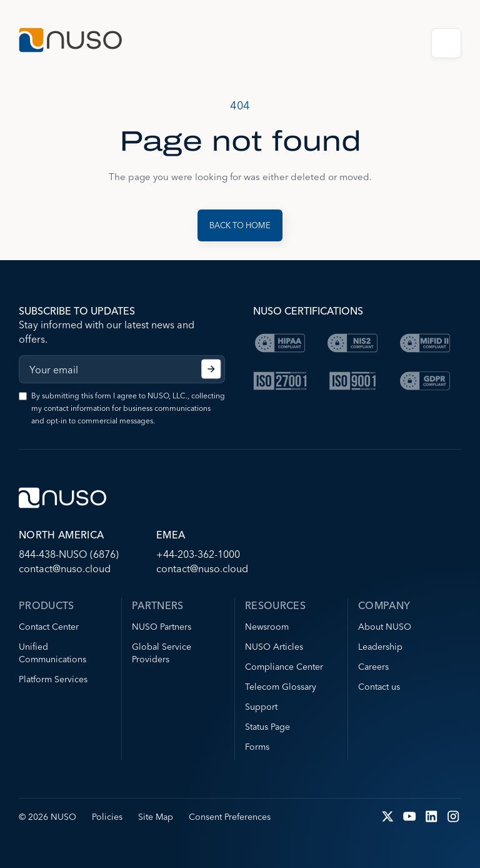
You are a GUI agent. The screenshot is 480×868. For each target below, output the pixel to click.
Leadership (380, 647)
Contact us (379, 687)
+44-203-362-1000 (198, 554)
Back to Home (240, 225)
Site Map (156, 817)
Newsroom (267, 627)
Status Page (267, 727)
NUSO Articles (274, 647)
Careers (373, 667)
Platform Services (53, 679)
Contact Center (49, 627)
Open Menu (446, 43)
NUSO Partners (162, 627)
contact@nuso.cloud (65, 568)
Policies (107, 817)
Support (261, 707)
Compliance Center (284, 667)
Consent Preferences (230, 817)
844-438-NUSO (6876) (69, 554)
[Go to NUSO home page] (70, 42)
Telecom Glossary (281, 687)
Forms (257, 747)
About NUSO (385, 627)
